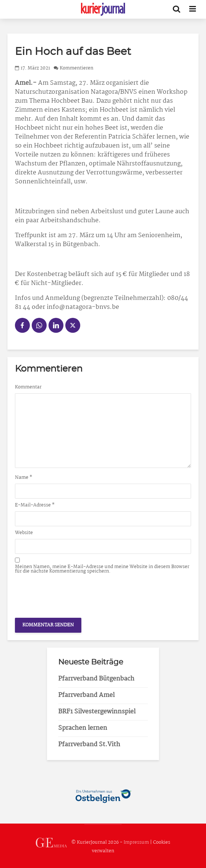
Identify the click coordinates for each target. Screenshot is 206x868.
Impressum (136, 843)
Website (24, 533)
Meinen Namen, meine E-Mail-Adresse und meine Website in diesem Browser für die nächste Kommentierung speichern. (102, 569)
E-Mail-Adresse (35, 505)
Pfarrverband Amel (86, 695)
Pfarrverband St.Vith (89, 745)
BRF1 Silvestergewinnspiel (97, 712)
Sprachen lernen (83, 728)
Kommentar (28, 387)
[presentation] (72, 594)
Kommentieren (77, 68)
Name (24, 478)
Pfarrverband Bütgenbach (96, 679)
